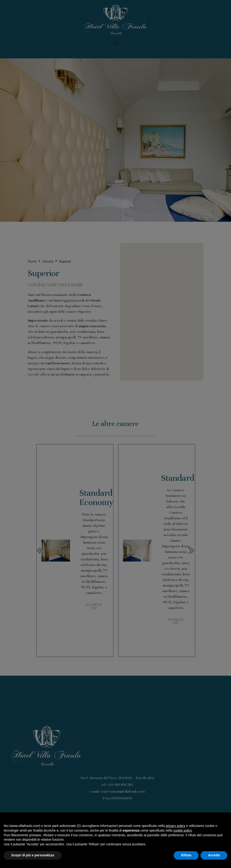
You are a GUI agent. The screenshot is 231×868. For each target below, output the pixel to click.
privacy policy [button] (176, 826)
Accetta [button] (214, 855)
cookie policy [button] (182, 830)
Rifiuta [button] (186, 855)
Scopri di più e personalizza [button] (33, 855)
